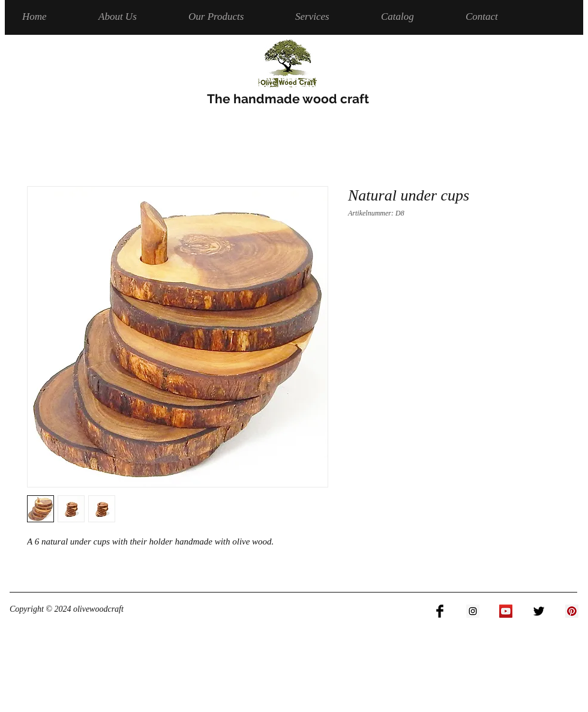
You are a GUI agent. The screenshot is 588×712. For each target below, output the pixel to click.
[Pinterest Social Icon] (572, 611)
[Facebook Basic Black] (440, 611)
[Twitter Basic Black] (539, 611)
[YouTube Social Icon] (506, 611)
